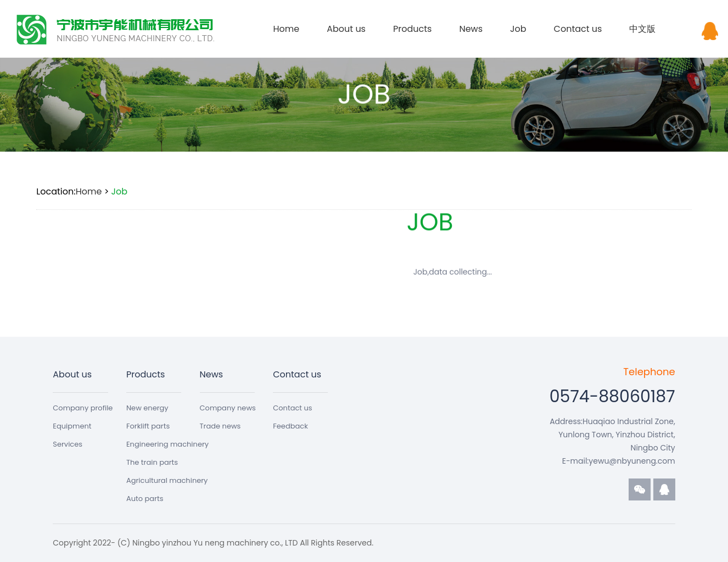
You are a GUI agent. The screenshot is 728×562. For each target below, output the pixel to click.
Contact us (578, 29)
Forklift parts (148, 426)
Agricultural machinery (167, 480)
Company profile (83, 408)
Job (518, 29)
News (471, 29)
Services (68, 444)
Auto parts (145, 499)
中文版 (642, 29)
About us (346, 29)
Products (412, 29)
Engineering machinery (167, 444)
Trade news (220, 426)
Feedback (290, 426)
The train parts (152, 462)
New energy (147, 408)
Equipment (72, 426)
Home (286, 29)
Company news (228, 408)
